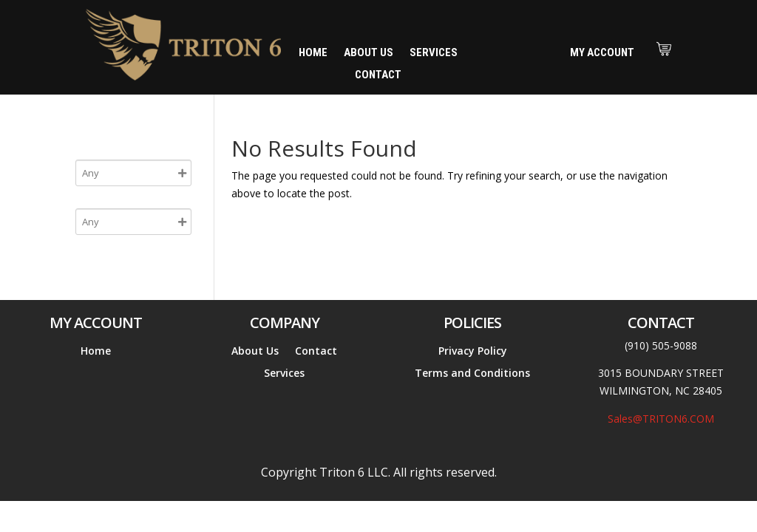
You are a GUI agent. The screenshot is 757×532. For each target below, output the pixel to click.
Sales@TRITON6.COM (661, 419)
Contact (378, 75)
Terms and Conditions (472, 374)
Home (313, 53)
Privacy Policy (473, 352)
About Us (369, 53)
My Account (602, 52)
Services (434, 53)
